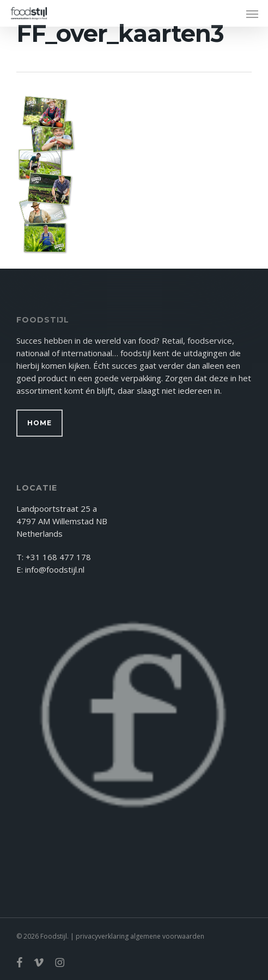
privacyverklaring (102, 936)
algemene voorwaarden (167, 936)
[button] (252, 14)
